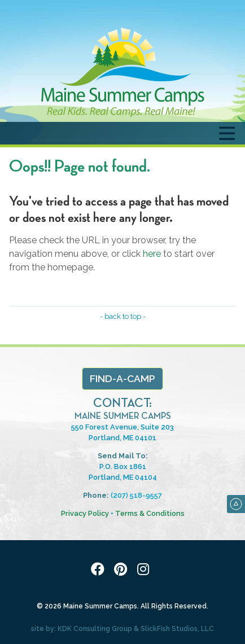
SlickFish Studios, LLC (177, 629)
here (152, 254)
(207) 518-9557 (136, 495)
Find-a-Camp (123, 378)
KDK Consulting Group (95, 629)
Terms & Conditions (150, 513)
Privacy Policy (85, 513)
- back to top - (123, 316)
